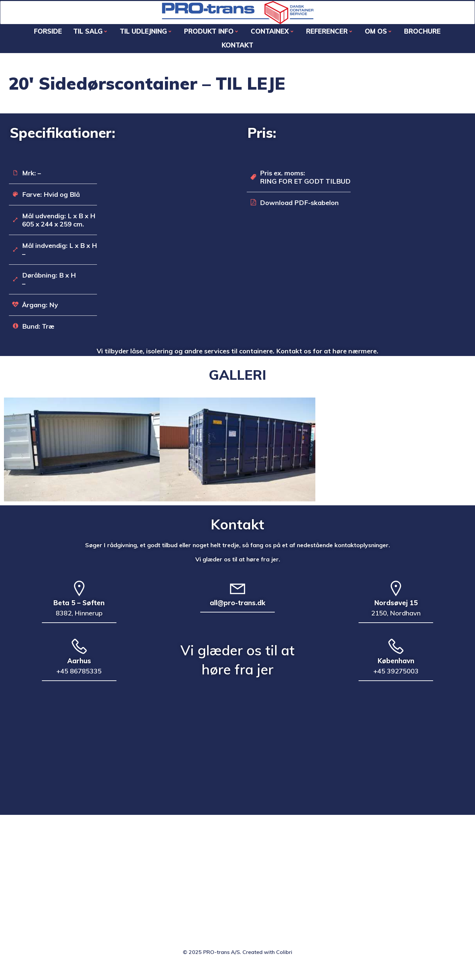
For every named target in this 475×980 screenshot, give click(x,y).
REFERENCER (309, 36)
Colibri (284, 961)
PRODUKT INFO (191, 36)
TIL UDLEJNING (125, 36)
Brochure (401, 36)
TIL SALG (70, 36)
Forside (27, 36)
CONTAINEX (252, 36)
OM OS (358, 36)
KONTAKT (447, 36)
